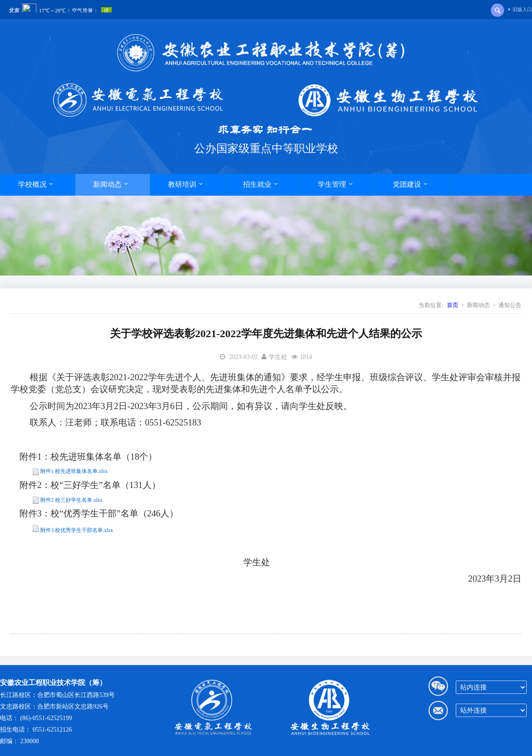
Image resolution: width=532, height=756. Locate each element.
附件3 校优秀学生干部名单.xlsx (77, 530)
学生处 (278, 357)
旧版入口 (520, 9)
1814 (306, 357)
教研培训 (185, 184)
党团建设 (410, 184)
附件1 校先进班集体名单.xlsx (74, 471)
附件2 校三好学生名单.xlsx (71, 500)
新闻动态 (110, 184)
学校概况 (35, 184)
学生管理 (335, 184)
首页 (453, 305)
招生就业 (260, 184)
